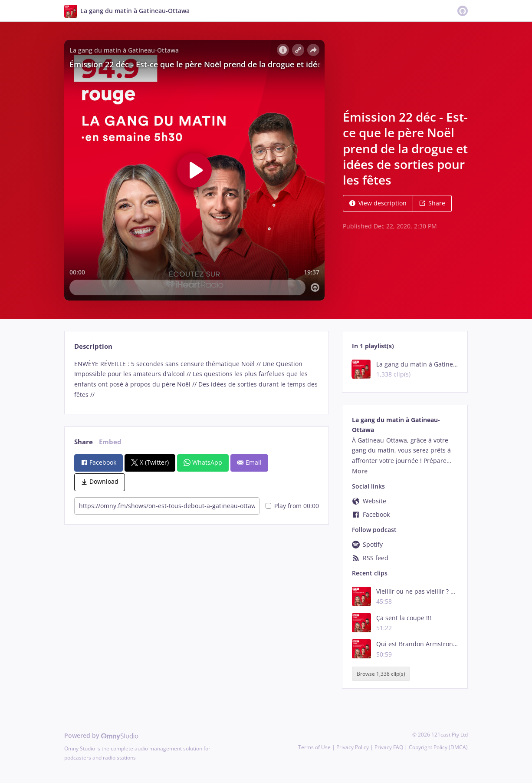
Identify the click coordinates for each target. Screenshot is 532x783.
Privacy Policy (353, 747)
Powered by (101, 735)
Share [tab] (84, 442)
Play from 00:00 (292, 506)
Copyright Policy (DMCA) (438, 747)
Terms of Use (314, 747)
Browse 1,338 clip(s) (381, 674)
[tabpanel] (196, 379)
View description (378, 203)
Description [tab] (93, 346)
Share (432, 203)
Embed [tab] (110, 442)
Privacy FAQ (389, 747)
